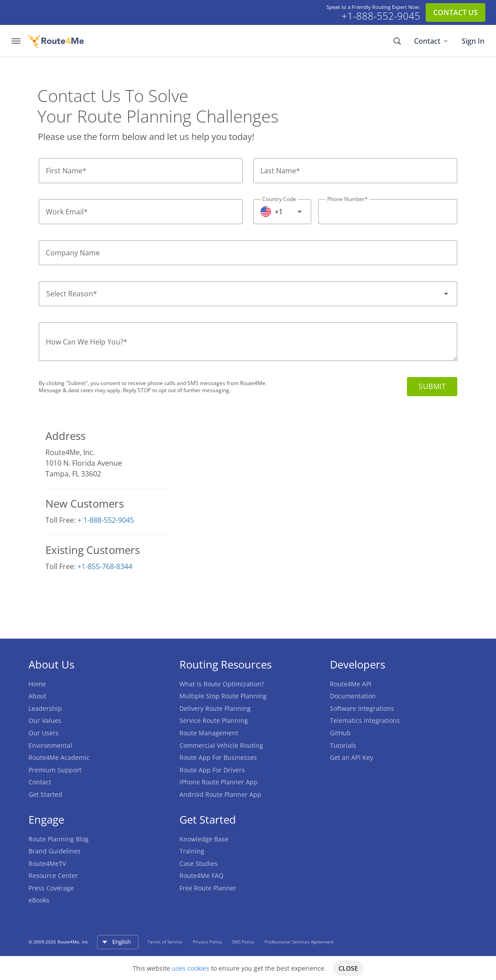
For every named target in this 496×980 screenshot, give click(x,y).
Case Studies (199, 863)
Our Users (44, 733)
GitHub (340, 733)
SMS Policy (244, 942)
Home (37, 684)
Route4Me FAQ (201, 875)
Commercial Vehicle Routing (221, 745)
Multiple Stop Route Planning (223, 696)
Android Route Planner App (220, 794)
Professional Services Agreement (299, 942)
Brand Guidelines (55, 851)
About (37, 696)
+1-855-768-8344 (105, 566)
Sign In (473, 41)
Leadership (45, 708)
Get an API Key (352, 757)
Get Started (45, 794)
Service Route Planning (214, 720)
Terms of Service (166, 942)
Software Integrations (362, 708)
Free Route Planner (208, 888)
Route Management (209, 733)
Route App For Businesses (218, 757)
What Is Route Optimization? (222, 684)
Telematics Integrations (365, 720)
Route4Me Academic (59, 757)
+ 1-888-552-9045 (106, 520)
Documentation (353, 696)
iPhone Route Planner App (219, 782)
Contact (432, 41)
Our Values (45, 720)
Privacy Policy (208, 942)
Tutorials (343, 745)
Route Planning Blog (59, 839)
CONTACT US (455, 12)
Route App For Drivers (212, 770)
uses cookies (191, 968)
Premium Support (55, 770)
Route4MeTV (47, 863)
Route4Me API (351, 684)
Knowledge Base (204, 839)
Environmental (50, 745)
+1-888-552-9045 (381, 16)
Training (192, 851)
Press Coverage (51, 888)
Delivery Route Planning (215, 708)
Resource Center (53, 875)
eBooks (39, 900)
